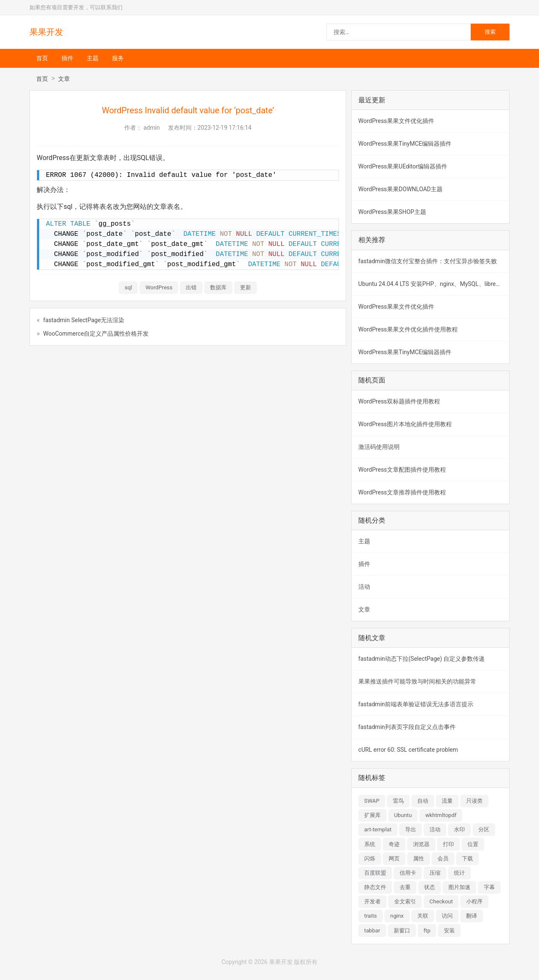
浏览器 (421, 844)
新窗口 (402, 931)
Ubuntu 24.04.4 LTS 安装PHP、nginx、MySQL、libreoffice (434, 284)
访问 (447, 916)
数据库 (218, 287)
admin (152, 128)
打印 (448, 844)
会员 (443, 859)
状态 (430, 887)
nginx (397, 916)
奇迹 (394, 844)
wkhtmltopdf (441, 815)
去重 (405, 887)
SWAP (372, 801)
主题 (93, 58)
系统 (370, 844)
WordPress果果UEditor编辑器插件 (403, 166)
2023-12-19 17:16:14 (224, 128)
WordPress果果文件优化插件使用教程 (408, 329)
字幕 (489, 887)
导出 (411, 829)
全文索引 (405, 901)
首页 (42, 58)
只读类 (474, 801)
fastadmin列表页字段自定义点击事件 (407, 727)
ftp (427, 931)
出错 (191, 287)
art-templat (378, 829)
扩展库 (372, 815)
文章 (64, 79)
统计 (459, 873)
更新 (245, 287)
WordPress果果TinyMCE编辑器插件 (405, 144)
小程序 (474, 901)
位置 (473, 844)
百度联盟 (375, 873)
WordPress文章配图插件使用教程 (402, 470)
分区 (484, 829)
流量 (447, 801)
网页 (394, 859)
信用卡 (408, 873)
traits (371, 916)
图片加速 (459, 887)
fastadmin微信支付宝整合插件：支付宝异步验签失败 (428, 261)
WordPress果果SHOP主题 (392, 212)
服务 (118, 58)
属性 (419, 859)
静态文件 (375, 887)
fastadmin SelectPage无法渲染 (84, 320)
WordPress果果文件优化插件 (396, 121)
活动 (364, 587)
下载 (467, 859)
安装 (449, 931)
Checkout (441, 901)
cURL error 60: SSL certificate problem (408, 750)
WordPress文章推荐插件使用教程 (402, 492)
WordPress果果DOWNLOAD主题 (400, 189)
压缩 (435, 873)
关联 (423, 916)
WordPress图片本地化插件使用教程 (405, 424)
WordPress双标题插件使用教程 (399, 401)
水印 (459, 829)
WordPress (159, 287)
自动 (423, 801)
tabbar (372, 931)
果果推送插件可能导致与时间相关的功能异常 (417, 681)
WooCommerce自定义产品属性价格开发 (96, 334)
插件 (67, 58)
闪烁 (370, 859)
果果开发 (46, 32)
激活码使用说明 (379, 447)
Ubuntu (403, 815)
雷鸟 (398, 801)
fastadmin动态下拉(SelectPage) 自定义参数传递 (422, 659)
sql (128, 287)
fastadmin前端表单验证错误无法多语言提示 (416, 704)
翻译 (472, 916)
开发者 (372, 901)
